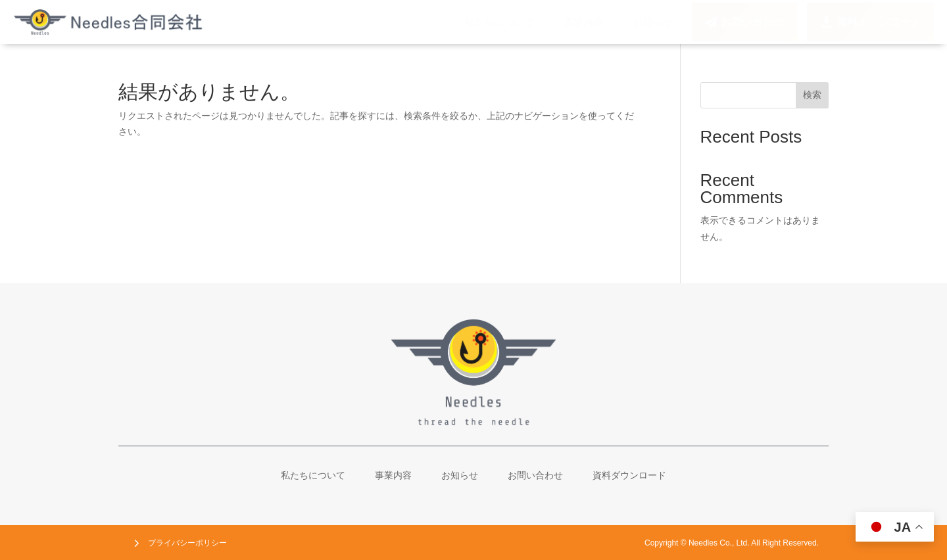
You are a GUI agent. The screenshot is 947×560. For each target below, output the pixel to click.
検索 (812, 95)
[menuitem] (499, 22)
